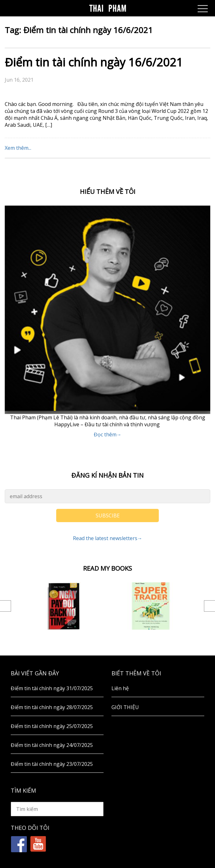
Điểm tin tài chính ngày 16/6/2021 (94, 62)
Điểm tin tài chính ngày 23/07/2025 (52, 764)
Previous (6, 606)
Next (209, 606)
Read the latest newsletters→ (108, 538)
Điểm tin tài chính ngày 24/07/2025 (52, 745)
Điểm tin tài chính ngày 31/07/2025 (52, 688)
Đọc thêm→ (108, 434)
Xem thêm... (18, 148)
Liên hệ (120, 688)
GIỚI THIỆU (125, 707)
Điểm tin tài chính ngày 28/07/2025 (52, 707)
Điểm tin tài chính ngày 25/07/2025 (52, 726)
